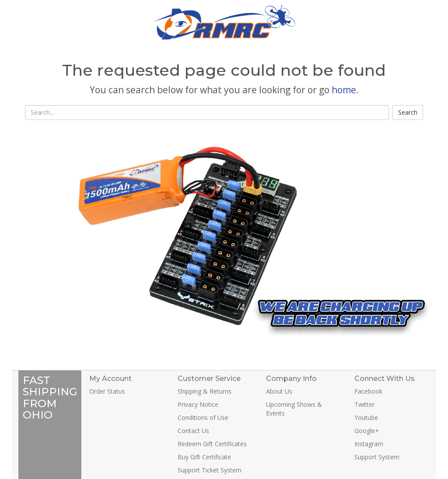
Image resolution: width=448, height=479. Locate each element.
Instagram (369, 444)
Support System (377, 457)
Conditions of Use (203, 417)
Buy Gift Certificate (204, 457)
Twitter (364, 404)
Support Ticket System (210, 470)
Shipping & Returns (205, 391)
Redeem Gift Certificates (212, 444)
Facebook (368, 391)
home (344, 90)
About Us (279, 391)
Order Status (107, 391)
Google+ (367, 431)
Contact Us (193, 431)
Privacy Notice (198, 404)
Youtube (366, 417)
